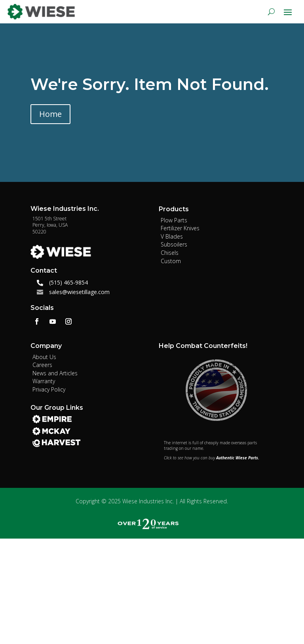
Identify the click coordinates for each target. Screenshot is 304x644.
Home (50, 114)
